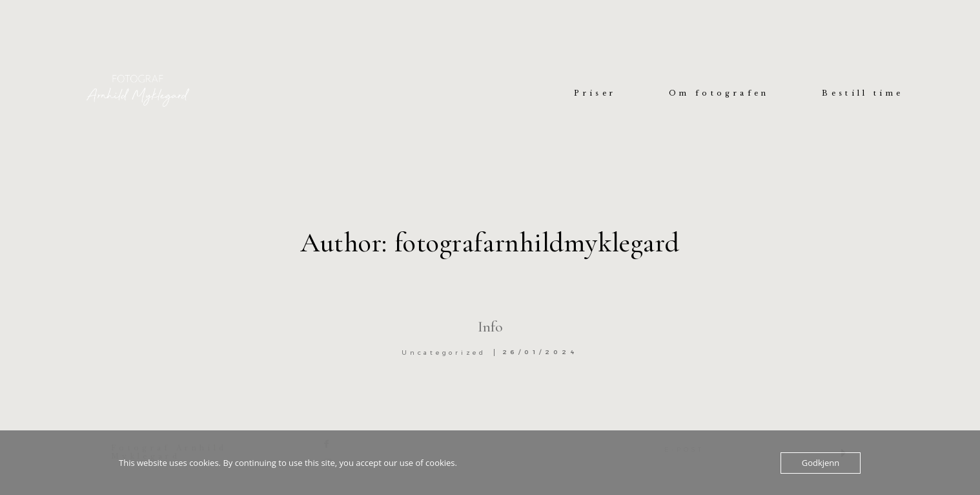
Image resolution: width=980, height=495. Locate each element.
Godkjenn (821, 463)
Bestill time (863, 94)
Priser (595, 94)
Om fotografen (719, 94)
